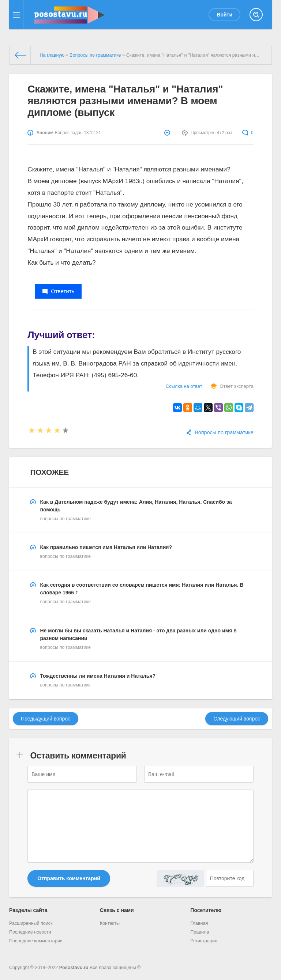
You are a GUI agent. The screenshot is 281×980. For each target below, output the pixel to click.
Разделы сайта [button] (28, 910)
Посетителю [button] (206, 910)
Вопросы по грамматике (224, 432)
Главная (199, 923)
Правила (200, 932)
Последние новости (30, 932)
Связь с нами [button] (117, 910)
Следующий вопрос (237, 719)
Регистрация (204, 941)
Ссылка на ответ (184, 386)
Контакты (110, 923)
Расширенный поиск (31, 923)
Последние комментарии (36, 941)
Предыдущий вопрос (46, 719)
